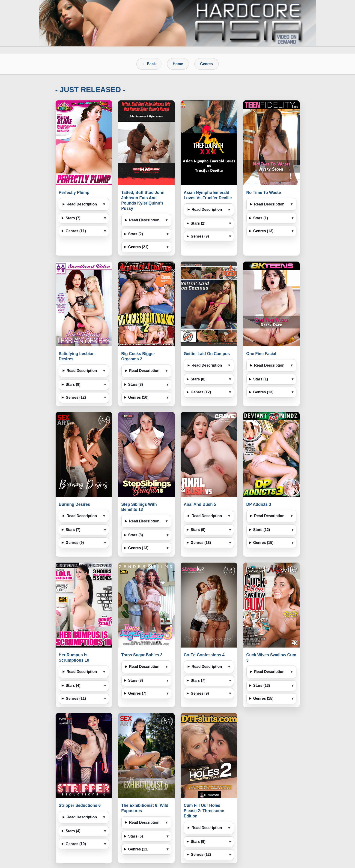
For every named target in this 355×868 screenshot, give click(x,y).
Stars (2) (135, 234)
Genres (207, 64)
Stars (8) (73, 384)
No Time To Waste (264, 193)
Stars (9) (198, 530)
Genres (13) (263, 231)
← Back (149, 64)
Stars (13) (261, 686)
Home (178, 64)
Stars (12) (261, 530)
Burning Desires (75, 504)
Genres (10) (138, 397)
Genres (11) (76, 231)
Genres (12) (76, 397)
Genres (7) (137, 693)
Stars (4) (73, 686)
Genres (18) (201, 543)
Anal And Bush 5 (200, 504)
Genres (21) (138, 247)
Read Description (82, 204)
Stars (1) (260, 218)
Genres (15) (263, 543)
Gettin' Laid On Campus (207, 354)
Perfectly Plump (74, 193)
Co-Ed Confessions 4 (204, 655)
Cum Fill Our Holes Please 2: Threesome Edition (204, 811)
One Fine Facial (261, 354)
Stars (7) (73, 218)
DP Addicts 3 (259, 504)
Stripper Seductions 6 (80, 805)
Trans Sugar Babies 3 (142, 655)
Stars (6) (135, 836)
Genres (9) (200, 236)
